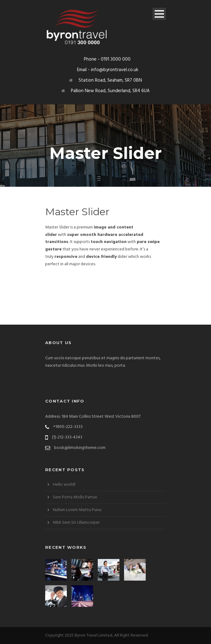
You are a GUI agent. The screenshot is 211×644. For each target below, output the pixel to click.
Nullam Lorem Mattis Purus (77, 510)
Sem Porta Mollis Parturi (75, 497)
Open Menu (159, 14)
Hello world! (64, 485)
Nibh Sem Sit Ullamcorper (76, 523)
